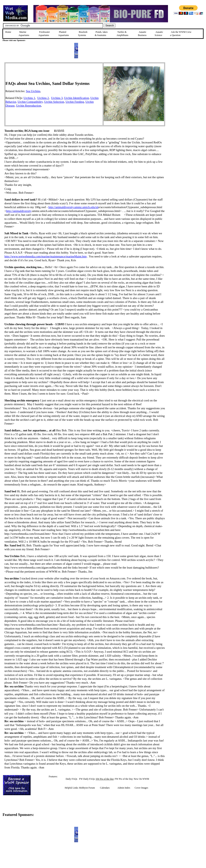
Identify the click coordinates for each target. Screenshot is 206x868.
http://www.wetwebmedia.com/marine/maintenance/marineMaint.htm (46, 256)
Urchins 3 (57, 98)
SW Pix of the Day (105, 779)
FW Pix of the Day (124, 779)
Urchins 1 (29, 98)
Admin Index (124, 788)
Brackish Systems (83, 34)
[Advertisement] (185, 91)
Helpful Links (72, 788)
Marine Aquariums (24, 34)
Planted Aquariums (63, 34)
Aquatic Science (159, 34)
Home (8, 32)
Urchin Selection (54, 102)
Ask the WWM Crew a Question (181, 34)
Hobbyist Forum (87, 788)
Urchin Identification (77, 98)
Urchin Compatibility (30, 102)
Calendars (105, 788)
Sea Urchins (33, 91)
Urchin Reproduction (29, 106)
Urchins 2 (43, 98)
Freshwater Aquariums (44, 34)
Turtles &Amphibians (122, 34)
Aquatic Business (142, 34)
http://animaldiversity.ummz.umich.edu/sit (74, 207)
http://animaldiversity (19, 211)
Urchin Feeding (75, 102)
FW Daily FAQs (87, 779)
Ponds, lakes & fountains (101, 34)
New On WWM (141, 779)
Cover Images (141, 788)
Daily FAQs (71, 779)
